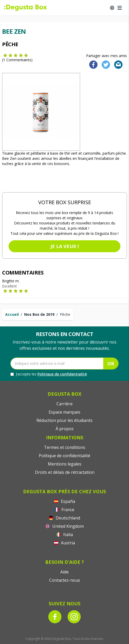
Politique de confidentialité (62, 374)
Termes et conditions (65, 447)
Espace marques (64, 412)
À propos (65, 429)
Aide (64, 572)
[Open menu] (120, 8)
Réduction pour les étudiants (64, 420)
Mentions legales (65, 464)
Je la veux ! (65, 246)
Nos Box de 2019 (39, 314)
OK (111, 364)
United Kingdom (65, 526)
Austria (64, 543)
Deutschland (64, 518)
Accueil (12, 314)
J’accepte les (49, 374)
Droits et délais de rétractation (65, 472)
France (64, 510)
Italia (65, 535)
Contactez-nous (65, 580)
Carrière (64, 404)
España (65, 501)
